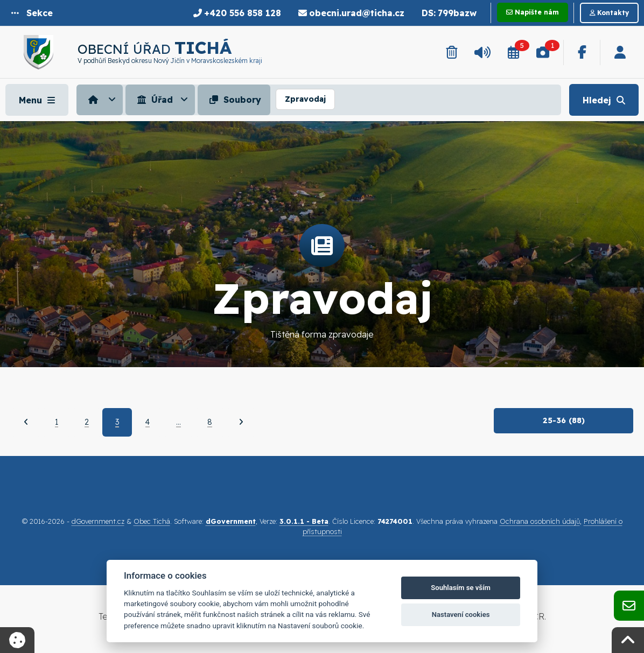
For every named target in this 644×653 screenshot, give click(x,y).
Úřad (154, 100)
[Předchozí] (26, 422)
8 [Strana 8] (210, 422)
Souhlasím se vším (461, 588)
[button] (32, 13)
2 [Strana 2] (87, 422)
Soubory (234, 100)
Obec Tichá (152, 521)
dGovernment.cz (98, 521)
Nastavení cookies (461, 615)
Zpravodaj (305, 99)
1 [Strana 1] (57, 422)
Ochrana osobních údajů (540, 521)
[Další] (241, 422)
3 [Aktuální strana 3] (117, 422)
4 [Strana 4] (148, 422)
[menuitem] (101, 100)
